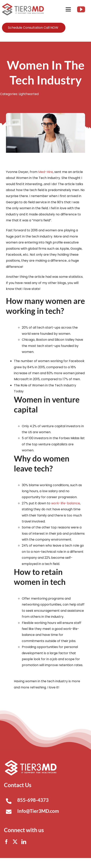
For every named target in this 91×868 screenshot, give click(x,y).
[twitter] (15, 842)
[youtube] (81, 9)
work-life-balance (66, 503)
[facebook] (6, 842)
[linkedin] (24, 842)
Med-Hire (46, 172)
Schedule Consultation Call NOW (33, 28)
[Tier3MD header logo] (23, 5)
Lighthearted (29, 94)
